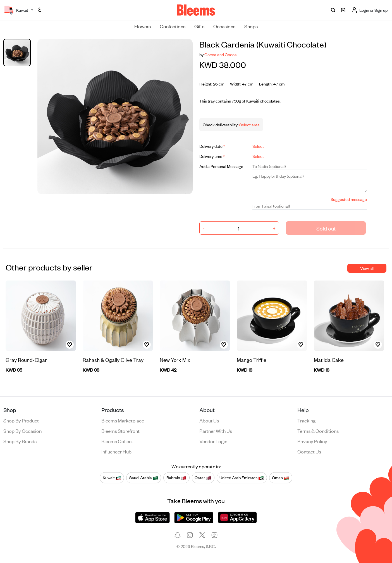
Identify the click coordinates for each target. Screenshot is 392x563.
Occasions (224, 26)
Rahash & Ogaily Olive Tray (113, 359)
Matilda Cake (329, 359)
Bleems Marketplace (123, 420)
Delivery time (212, 156)
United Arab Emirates (242, 478)
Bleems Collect (117, 441)
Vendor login (213, 441)
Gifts (199, 26)
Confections (173, 26)
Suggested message (349, 199)
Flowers (143, 26)
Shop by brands (20, 441)
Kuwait (112, 478)
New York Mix (175, 359)
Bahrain (176, 478)
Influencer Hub (116, 451)
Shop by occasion (22, 431)
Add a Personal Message (221, 166)
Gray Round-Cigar (26, 359)
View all (367, 268)
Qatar (203, 478)
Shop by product (21, 420)
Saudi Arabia (144, 478)
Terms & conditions (318, 431)
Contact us (309, 451)
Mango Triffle (252, 359)
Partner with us (216, 431)
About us (209, 420)
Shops (251, 26)
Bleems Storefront (120, 431)
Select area (249, 124)
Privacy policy (312, 441)
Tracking (306, 420)
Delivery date (212, 146)
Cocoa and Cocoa (221, 54)
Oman (281, 478)
